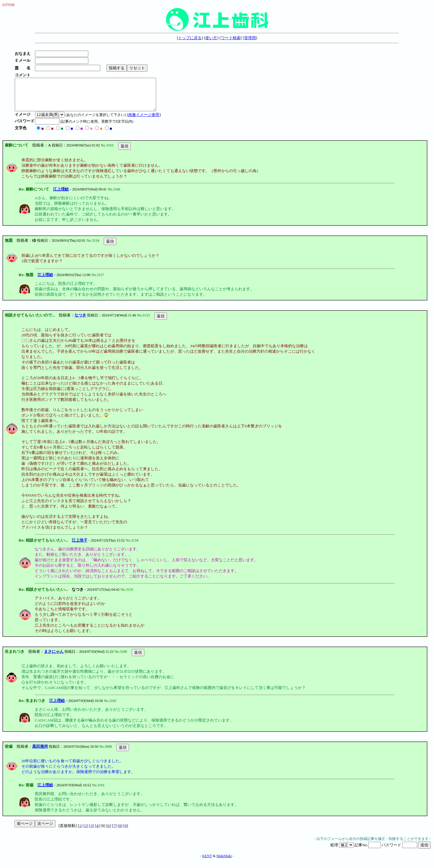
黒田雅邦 (40, 753)
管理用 (250, 38)
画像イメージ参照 (146, 121)
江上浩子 (80, 547)
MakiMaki (224, 862)
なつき (80, 321)
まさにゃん (54, 658)
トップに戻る (190, 38)
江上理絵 (61, 195)
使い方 (211, 38)
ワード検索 (231, 38)
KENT (207, 862)
